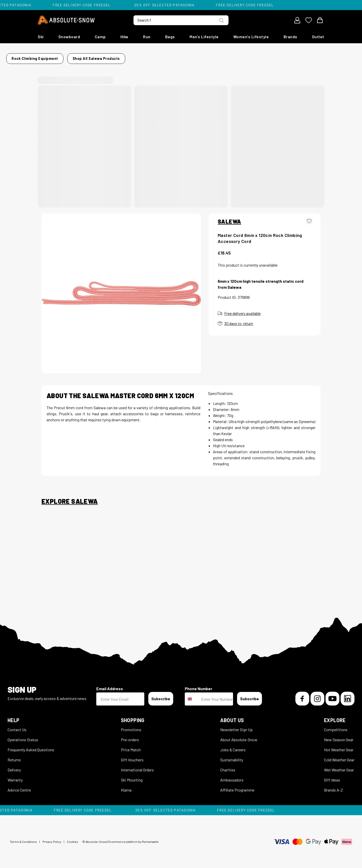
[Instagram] (317, 696)
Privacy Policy (52, 839)
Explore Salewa (70, 498)
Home (47, 57)
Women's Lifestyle (251, 37)
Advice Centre (19, 787)
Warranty (15, 777)
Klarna (126, 787)
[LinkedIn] (348, 696)
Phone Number (198, 686)
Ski (41, 37)
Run (147, 37)
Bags (170, 37)
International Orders (137, 767)
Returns (14, 757)
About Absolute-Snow (239, 737)
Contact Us (17, 727)
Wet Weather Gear (339, 767)
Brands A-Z (333, 787)
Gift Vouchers (132, 757)
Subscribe (161, 696)
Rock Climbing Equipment (81, 57)
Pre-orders (130, 737)
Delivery (14, 767)
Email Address (110, 686)
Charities (228, 767)
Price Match (131, 747)
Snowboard (69, 37)
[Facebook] (302, 696)
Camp (100, 37)
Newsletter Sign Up (236, 727)
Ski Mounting (132, 777)
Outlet (318, 37)
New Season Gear (339, 737)
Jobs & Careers (233, 747)
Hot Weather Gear (339, 747)
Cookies (73, 839)
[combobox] (192, 696)
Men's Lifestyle (204, 37)
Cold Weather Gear (339, 757)
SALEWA (229, 218)
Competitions (336, 727)
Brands (290, 37)
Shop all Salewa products (257, 57)
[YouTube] (332, 696)
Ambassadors (232, 777)
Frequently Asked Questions (31, 747)
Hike (124, 37)
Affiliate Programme (237, 787)
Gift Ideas (332, 777)
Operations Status (23, 737)
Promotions (131, 727)
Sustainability (232, 757)
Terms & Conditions (23, 839)
